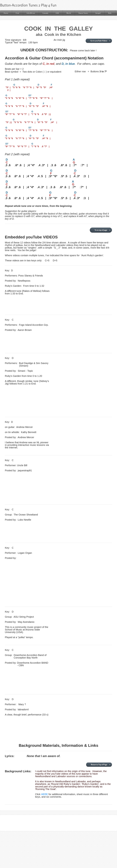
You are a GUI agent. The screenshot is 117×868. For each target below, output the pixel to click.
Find (17, 13)
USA (57, 13)
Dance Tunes (83, 13)
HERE (44, 794)
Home (6, 13)
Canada (45, 13)
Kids (110, 13)
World (69, 13)
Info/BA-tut (31, 13)
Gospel (98, 13)
